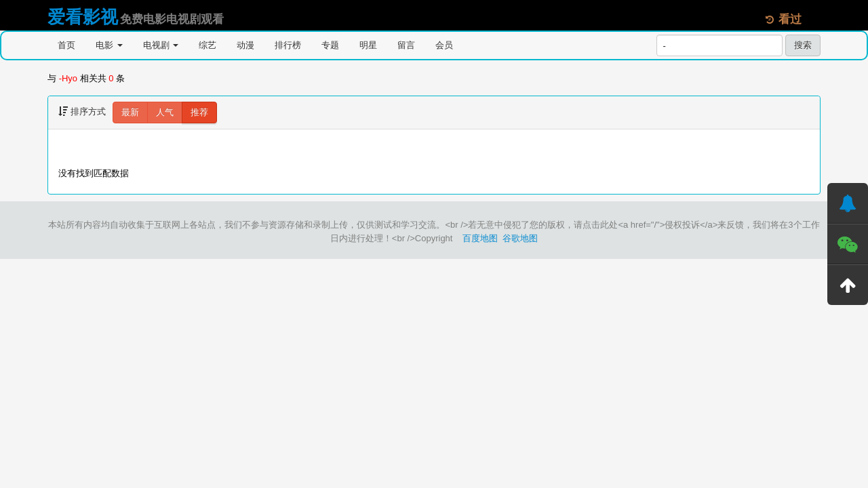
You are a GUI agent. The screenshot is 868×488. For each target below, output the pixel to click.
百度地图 (480, 238)
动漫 (245, 45)
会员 (444, 45)
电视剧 (161, 45)
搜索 (803, 45)
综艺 (208, 45)
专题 (330, 45)
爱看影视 (83, 17)
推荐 (199, 112)
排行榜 (288, 45)
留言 (406, 45)
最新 (130, 112)
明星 (368, 45)
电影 (109, 45)
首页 (66, 45)
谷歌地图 (520, 238)
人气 (165, 112)
